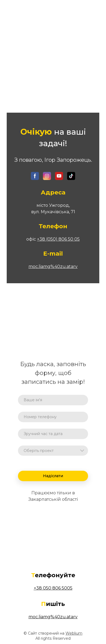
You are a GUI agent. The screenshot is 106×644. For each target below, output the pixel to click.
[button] (35, 176)
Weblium (74, 633)
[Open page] (53, 14)
